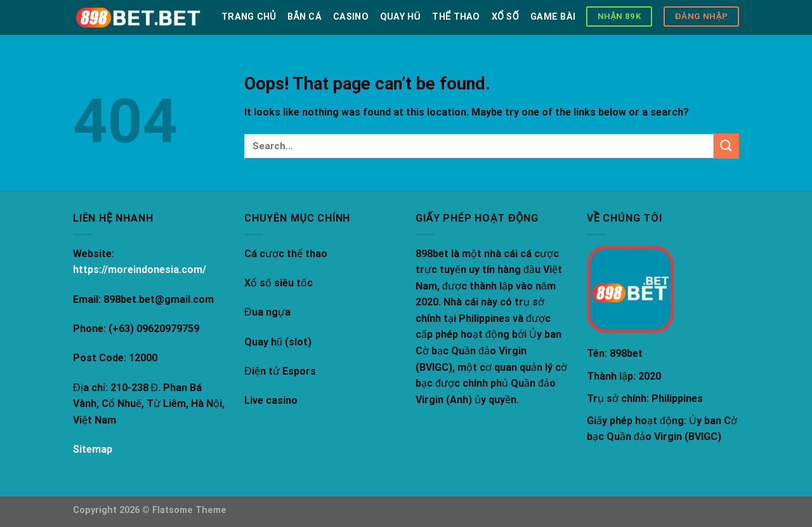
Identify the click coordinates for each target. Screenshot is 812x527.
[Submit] (726, 146)
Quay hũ (400, 17)
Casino (351, 17)
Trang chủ (249, 17)
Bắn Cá (304, 17)
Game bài (553, 17)
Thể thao (456, 17)
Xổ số (505, 17)
